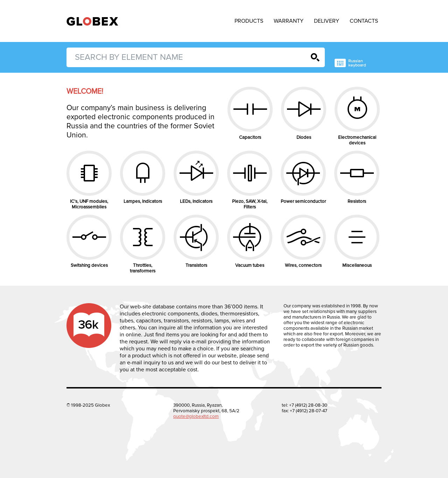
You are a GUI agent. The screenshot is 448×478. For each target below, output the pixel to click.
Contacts (364, 21)
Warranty (289, 21)
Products (249, 21)
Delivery (327, 21)
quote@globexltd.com (196, 416)
